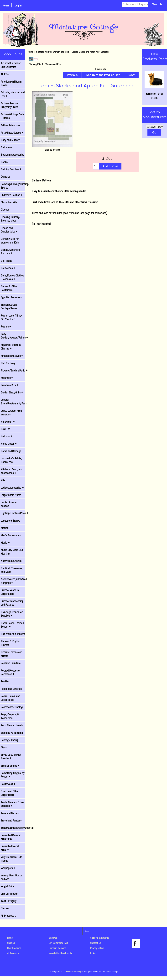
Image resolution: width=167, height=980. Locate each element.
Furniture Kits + (10, 385)
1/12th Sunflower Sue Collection (11, 65)
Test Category (9, 901)
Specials (11, 943)
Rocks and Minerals (11, 689)
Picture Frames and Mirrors (11, 654)
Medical (5, 528)
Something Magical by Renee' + (13, 775)
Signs (4, 747)
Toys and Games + (11, 813)
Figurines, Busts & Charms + (11, 347)
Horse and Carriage (11, 451)
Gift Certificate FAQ (58, 943)
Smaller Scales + (10, 766)
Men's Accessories (11, 535)
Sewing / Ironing (9, 740)
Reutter (5, 681)
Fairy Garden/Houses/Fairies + (13, 336)
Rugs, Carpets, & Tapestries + (10, 716)
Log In (18, 5)
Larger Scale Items (11, 495)
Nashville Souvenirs (11, 561)
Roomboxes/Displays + (13, 707)
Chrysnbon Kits (9, 202)
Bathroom (6, 147)
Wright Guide (8, 886)
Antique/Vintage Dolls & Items (13, 116)
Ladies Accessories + (12, 488)
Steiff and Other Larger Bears (10, 793)
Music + (5, 543)
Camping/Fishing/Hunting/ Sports (13, 186)
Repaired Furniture (11, 663)
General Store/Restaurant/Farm (13, 402)
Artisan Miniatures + (12, 125)
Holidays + (7, 436)
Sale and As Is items (12, 733)
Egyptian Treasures (11, 297)
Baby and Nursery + (11, 140)
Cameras (6, 177)
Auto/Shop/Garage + (12, 133)
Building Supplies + (11, 169)
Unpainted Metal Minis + (10, 848)
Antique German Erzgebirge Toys (9, 105)
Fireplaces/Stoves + (12, 356)
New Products (14, 948)
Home (6, 5)
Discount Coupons (57, 948)
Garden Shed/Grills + (12, 392)
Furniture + (7, 378)
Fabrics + (6, 327)
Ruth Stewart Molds (12, 725)
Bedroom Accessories (12, 155)
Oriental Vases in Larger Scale (10, 592)
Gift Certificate (9, 894)
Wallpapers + (8, 868)
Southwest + (8, 784)
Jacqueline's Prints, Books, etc (11, 460)
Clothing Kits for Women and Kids (52, 52)
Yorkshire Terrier (154, 83)
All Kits (5, 74)
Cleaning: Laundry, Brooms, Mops (10, 219)
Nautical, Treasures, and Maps (12, 570)
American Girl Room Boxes (11, 83)
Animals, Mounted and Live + (13, 94)
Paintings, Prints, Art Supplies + (12, 614)
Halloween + (8, 422)
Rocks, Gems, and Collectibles (10, 698)
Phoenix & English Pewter (10, 643)
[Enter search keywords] (135, 4)
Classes (5, 210)
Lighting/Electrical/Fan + (13, 513)
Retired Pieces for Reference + (11, 672)
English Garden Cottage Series (9, 307)
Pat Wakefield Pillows (13, 634)
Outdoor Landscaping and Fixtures (12, 603)
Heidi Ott (6, 429)
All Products (13, 953)
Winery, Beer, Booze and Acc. (11, 877)
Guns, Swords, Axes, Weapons (12, 413)
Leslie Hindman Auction (9, 504)
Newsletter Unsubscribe (61, 953)
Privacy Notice (97, 948)
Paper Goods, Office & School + (13, 625)
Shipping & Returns (100, 938)
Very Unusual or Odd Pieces (11, 859)
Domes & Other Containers (9, 288)
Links (93, 953)
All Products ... (8, 916)
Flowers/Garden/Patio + (13, 371)
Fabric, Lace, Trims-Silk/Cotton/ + (11, 317)
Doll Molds (6, 261)
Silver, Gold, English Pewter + (11, 757)
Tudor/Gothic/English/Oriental (13, 828)
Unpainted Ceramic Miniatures (11, 837)
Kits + (4, 480)
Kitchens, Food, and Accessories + (12, 471)
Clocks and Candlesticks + (9, 230)
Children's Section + (12, 195)
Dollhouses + (8, 268)
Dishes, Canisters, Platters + (11, 252)
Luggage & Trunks (10, 521)
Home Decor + (9, 444)
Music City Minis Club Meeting (12, 552)
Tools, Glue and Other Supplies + (12, 804)
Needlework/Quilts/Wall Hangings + (13, 581)
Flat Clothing (8, 363)
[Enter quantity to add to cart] (96, 166)
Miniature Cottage (74, 972)
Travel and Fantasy (11, 821)
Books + (5, 162)
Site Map (53, 938)
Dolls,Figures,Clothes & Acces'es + (12, 277)
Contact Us (96, 943)
